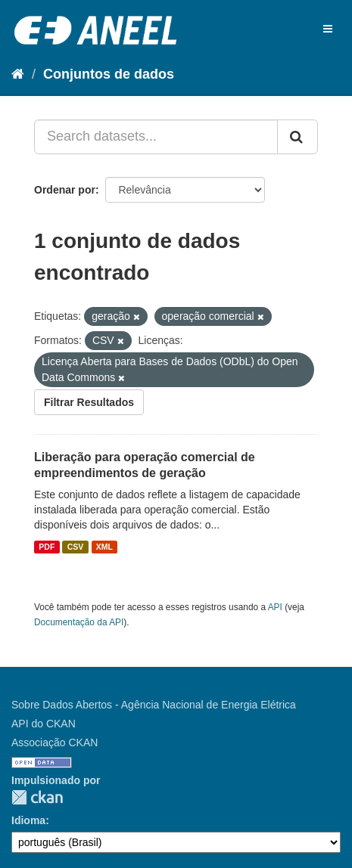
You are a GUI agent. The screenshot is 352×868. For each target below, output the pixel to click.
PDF (47, 547)
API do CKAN (44, 724)
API (275, 607)
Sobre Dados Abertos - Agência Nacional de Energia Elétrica (154, 705)
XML (104, 547)
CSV (76, 547)
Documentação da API (79, 622)
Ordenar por (65, 190)
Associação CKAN (55, 742)
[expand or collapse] (328, 29)
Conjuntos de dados (109, 74)
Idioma (28, 820)
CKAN (37, 797)
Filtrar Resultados (89, 402)
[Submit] (297, 137)
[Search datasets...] (156, 137)
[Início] (18, 74)
